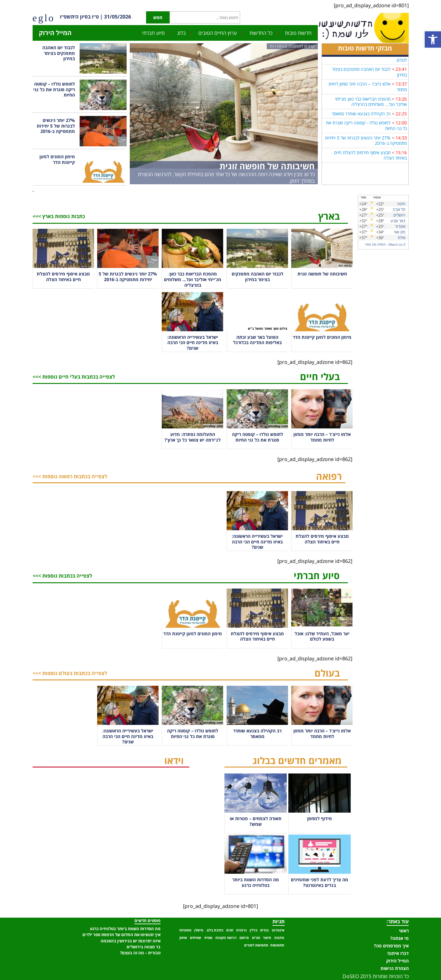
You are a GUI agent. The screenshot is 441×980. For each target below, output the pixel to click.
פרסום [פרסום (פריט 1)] (244, 938)
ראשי (404, 931)
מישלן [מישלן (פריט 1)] (199, 930)
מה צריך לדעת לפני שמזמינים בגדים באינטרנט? (320, 882)
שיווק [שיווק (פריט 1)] (183, 938)
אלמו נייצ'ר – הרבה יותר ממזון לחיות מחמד (368, 90)
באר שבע (398, 221)
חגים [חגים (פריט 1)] (230, 930)
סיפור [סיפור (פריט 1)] (267, 938)
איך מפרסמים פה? (391, 946)
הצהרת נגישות (395, 968)
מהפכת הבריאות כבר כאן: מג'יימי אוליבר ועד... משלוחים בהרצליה (371, 105)
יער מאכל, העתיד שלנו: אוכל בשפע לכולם (368, 61)
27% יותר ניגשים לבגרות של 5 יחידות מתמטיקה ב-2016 (366, 144)
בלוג (181, 33)
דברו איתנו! (398, 953)
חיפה (401, 204)
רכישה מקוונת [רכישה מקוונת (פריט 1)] (226, 938)
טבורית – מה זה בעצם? (140, 953)
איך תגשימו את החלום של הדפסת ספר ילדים (121, 935)
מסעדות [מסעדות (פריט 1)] (185, 930)
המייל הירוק (55, 33)
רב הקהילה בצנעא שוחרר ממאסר (361, 117)
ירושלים (399, 215)
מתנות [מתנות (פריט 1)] (279, 938)
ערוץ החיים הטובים (218, 33)
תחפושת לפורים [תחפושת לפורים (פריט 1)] (256, 945)
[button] (433, 39)
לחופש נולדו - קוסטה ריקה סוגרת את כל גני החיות (366, 129)
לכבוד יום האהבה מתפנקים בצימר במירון (369, 75)
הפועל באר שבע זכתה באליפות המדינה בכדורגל (257, 340)
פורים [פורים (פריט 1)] (256, 938)
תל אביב (399, 209)
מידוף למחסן (320, 818)
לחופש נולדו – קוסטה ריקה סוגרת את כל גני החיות (54, 89)
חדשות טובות (298, 33)
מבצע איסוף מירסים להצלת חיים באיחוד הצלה (370, 159)
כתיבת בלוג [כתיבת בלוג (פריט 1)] (215, 930)
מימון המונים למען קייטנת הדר (57, 159)
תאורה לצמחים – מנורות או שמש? (256, 821)
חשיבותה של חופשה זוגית (267, 166)
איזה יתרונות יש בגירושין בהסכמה (131, 941)
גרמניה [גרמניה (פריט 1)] (241, 930)
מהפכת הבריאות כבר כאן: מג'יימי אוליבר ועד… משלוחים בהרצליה (193, 279)
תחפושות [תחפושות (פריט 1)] (277, 945)
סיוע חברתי (153, 33)
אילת (402, 238)
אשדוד (400, 226)
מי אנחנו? (399, 938)
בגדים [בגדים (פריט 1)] (264, 930)
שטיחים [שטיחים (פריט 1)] (196, 938)
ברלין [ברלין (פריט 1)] (254, 930)
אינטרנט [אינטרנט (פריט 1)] (278, 930)
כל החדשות (261, 33)
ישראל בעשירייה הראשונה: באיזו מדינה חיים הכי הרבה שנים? (193, 343)
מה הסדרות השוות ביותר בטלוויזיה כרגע (256, 882)
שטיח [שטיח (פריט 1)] (208, 938)
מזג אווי (400, 232)
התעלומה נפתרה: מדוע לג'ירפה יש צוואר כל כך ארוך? (193, 437)
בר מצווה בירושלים (144, 947)
